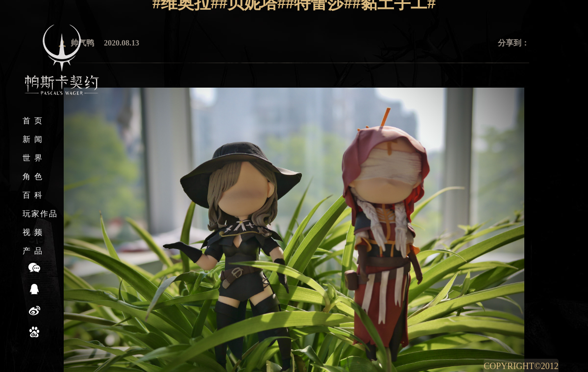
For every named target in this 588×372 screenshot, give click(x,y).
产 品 (33, 251)
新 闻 (33, 139)
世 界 (33, 158)
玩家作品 (40, 214)
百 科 (33, 195)
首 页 (33, 121)
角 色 (33, 176)
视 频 (33, 232)
